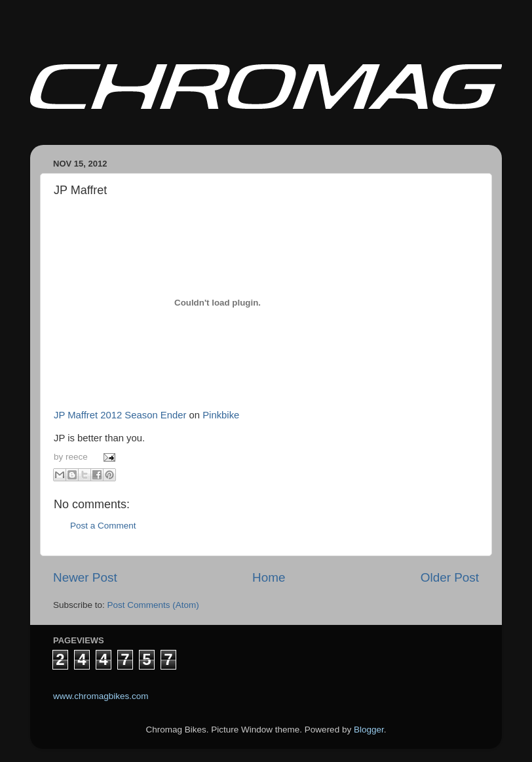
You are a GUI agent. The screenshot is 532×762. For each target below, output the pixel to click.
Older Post (450, 577)
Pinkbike (221, 415)
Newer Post (85, 577)
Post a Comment (103, 526)
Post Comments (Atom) (153, 605)
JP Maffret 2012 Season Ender (120, 415)
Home (269, 577)
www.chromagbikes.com (101, 696)
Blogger (369, 730)
